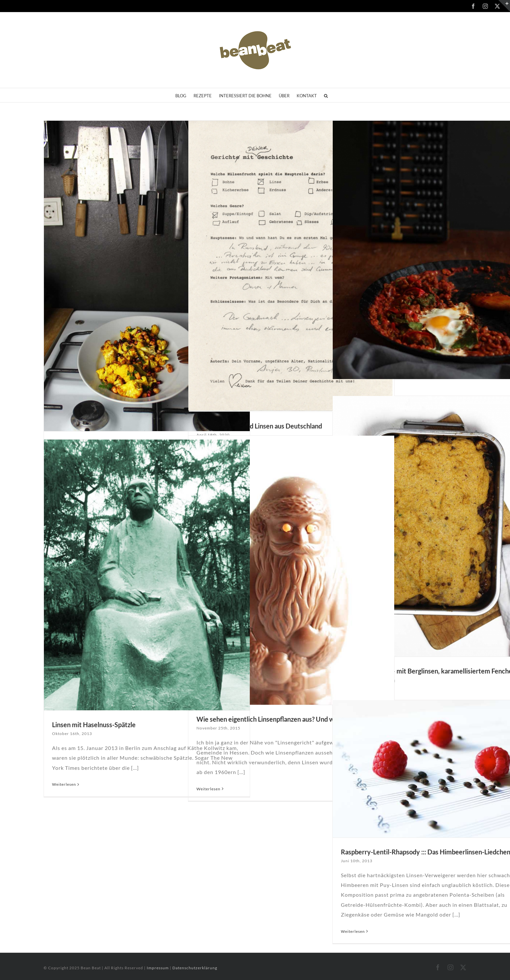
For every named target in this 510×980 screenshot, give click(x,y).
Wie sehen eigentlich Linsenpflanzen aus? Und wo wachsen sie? (287, 719)
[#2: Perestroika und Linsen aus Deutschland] (291, 266)
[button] (326, 95)
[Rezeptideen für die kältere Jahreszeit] (147, 276)
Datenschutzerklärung (195, 968)
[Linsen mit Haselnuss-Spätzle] (147, 575)
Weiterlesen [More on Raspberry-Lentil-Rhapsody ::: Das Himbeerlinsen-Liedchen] (353, 931)
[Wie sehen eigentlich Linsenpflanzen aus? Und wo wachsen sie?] (291, 570)
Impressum (158, 968)
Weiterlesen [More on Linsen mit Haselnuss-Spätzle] (64, 784)
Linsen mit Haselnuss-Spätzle (94, 725)
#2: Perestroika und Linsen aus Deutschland (259, 426)
